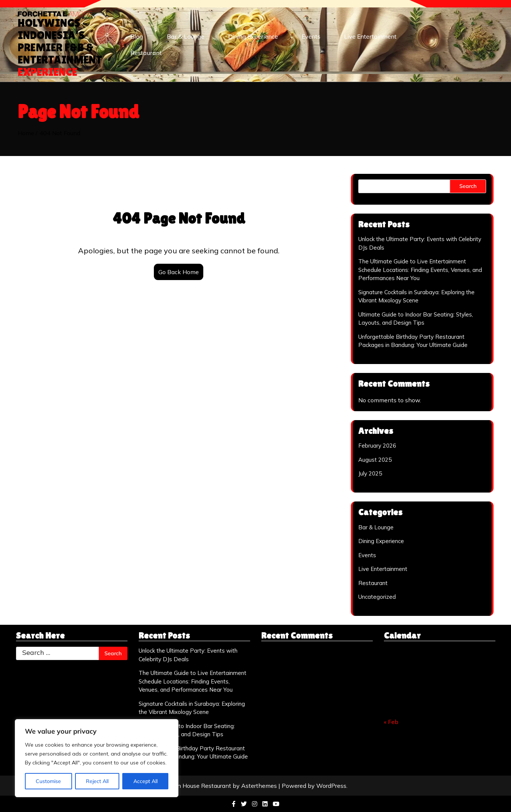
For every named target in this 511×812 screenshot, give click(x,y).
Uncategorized (377, 597)
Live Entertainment (370, 36)
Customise (48, 781)
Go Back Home (179, 272)
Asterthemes (259, 786)
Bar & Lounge (186, 36)
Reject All (97, 781)
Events (311, 36)
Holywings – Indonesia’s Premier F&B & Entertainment (60, 47)
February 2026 (377, 446)
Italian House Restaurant (198, 786)
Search (468, 186)
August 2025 (375, 460)
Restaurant (146, 53)
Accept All (145, 781)
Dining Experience (253, 36)
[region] (97, 758)
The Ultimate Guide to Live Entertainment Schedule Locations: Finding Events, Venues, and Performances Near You (420, 270)
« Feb (391, 722)
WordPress (331, 786)
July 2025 (370, 473)
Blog (137, 36)
